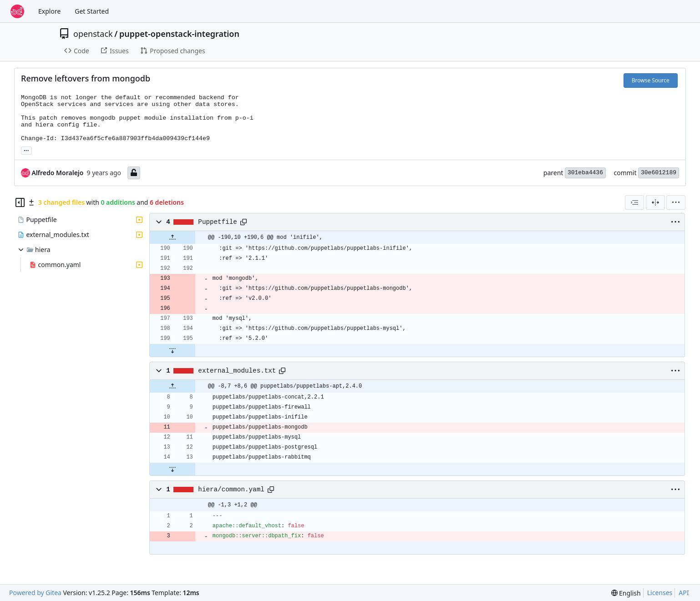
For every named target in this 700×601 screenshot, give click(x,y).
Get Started (92, 11)
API (684, 593)
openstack (93, 34)
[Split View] (655, 202)
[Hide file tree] (20, 202)
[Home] (17, 11)
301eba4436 (585, 173)
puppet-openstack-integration (179, 34)
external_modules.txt (237, 371)
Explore (49, 11)
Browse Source (651, 80)
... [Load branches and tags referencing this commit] (26, 150)
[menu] (676, 202)
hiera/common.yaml (231, 490)
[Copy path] (243, 222)
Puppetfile (218, 222)
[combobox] (634, 202)
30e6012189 (659, 173)
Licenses (660, 593)
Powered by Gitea (35, 593)
